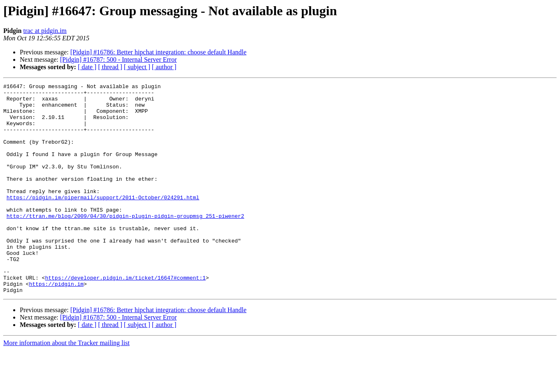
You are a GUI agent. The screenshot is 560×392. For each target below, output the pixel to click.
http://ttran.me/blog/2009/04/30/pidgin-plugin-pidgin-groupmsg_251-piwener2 (125, 243)
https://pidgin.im (56, 324)
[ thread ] (110, 67)
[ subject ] (137, 67)
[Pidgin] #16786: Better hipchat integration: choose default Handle (159, 52)
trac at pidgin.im (45, 31)
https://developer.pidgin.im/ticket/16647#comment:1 (125, 317)
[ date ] (87, 67)
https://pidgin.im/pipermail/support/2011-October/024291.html (103, 221)
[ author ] (164, 67)
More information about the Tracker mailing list (66, 385)
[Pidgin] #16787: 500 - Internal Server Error (118, 59)
